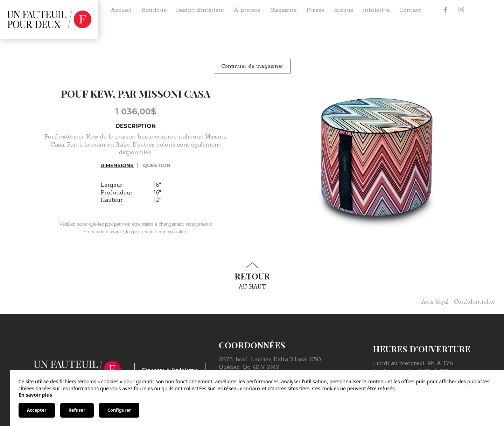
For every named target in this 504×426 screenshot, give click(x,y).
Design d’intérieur (200, 10)
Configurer (119, 410)
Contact (410, 10)
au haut (252, 276)
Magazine (283, 10)
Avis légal (435, 301)
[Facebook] (446, 10)
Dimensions (117, 165)
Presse (315, 10)
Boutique (154, 10)
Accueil (121, 10)
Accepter (37, 410)
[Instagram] (461, 10)
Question (157, 165)
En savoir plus (35, 395)
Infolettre (376, 10)
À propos (247, 10)
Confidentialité (475, 301)
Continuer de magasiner (252, 66)
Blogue (344, 10)
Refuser (77, 410)
